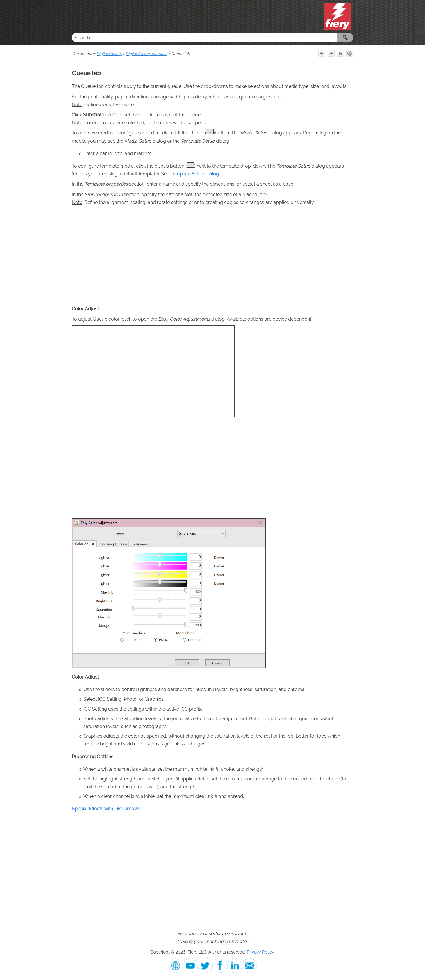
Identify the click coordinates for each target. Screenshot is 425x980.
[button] (345, 38)
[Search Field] (212, 38)
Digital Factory (109, 54)
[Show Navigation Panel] (75, 17)
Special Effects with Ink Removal (106, 809)
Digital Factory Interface (147, 54)
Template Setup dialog (195, 174)
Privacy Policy (260, 952)
